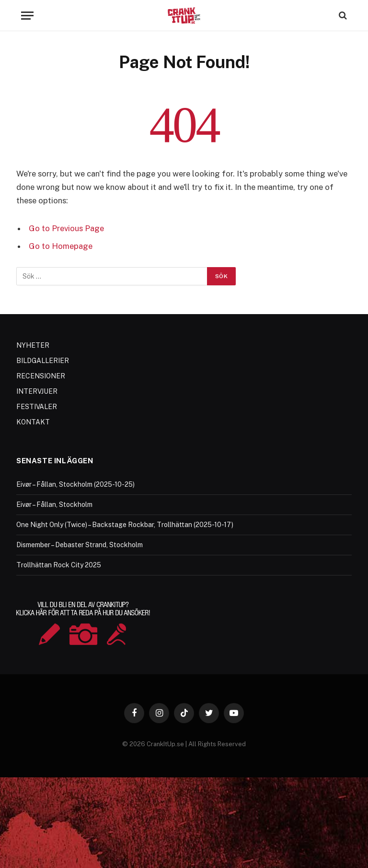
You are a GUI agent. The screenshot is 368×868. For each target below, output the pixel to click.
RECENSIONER (41, 376)
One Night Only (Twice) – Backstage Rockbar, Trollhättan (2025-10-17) (125, 525)
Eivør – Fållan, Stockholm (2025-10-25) (75, 484)
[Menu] (27, 16)
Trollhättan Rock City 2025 (59, 565)
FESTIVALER (37, 407)
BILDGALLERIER (43, 361)
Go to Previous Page (66, 228)
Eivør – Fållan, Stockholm (54, 504)
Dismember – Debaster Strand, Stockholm (80, 545)
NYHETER (33, 345)
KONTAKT (33, 422)
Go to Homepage (61, 246)
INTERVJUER (37, 391)
